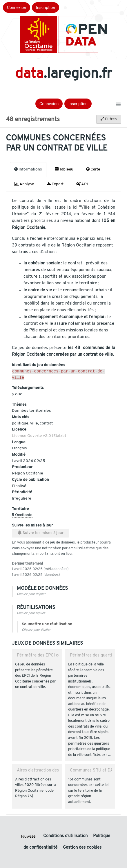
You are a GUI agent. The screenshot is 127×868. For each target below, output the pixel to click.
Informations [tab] (28, 169)
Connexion (17, 8)
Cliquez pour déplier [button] (31, 595)
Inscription (46, 8)
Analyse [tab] (24, 184)
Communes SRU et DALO (94, 771)
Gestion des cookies (82, 848)
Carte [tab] (93, 169)
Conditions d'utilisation (66, 836)
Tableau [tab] (64, 169)
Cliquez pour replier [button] (31, 614)
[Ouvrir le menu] (118, 105)
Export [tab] (55, 184)
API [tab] (82, 184)
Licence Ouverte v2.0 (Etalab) (39, 437)
